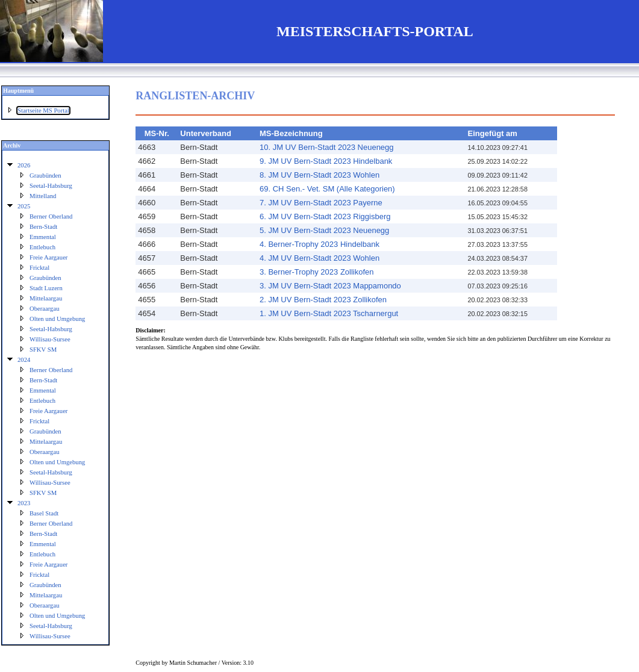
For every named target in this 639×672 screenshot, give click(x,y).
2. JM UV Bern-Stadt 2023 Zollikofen (323, 300)
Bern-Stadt (43, 227)
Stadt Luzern (46, 288)
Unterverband (206, 133)
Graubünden (45, 176)
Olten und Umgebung (57, 319)
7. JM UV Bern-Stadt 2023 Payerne (321, 203)
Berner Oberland (51, 216)
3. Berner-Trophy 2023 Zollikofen (317, 272)
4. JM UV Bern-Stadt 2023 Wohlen (319, 258)
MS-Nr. (157, 133)
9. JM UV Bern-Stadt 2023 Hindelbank (326, 161)
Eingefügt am (493, 133)
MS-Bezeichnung (291, 133)
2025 (24, 206)
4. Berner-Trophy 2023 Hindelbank (319, 244)
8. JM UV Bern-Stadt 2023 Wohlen (319, 175)
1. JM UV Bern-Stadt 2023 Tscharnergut (329, 313)
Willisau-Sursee (50, 339)
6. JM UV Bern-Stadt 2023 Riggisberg (325, 216)
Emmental (43, 237)
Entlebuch (42, 247)
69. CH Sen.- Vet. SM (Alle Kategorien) (327, 189)
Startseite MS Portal (43, 110)
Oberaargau (45, 309)
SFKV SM (43, 350)
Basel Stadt (44, 513)
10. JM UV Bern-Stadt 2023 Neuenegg (327, 147)
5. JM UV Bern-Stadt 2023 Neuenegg (324, 230)
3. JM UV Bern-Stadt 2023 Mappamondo (330, 286)
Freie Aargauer (48, 257)
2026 (24, 165)
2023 (24, 503)
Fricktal (39, 268)
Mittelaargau (46, 298)
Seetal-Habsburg (51, 186)
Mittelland (43, 196)
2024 (24, 360)
